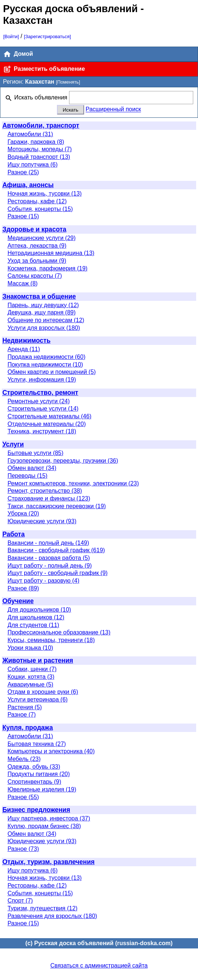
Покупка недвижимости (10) (45, 365)
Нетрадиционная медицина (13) (51, 253)
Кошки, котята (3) (31, 677)
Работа (13, 534)
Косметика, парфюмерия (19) (47, 268)
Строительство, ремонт (40, 393)
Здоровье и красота (34, 229)
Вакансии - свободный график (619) (56, 550)
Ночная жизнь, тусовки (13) (44, 194)
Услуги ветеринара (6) (37, 700)
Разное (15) (23, 216)
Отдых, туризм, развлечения (48, 862)
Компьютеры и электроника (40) (51, 751)
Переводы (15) (27, 476)
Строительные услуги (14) (43, 409)
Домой (18, 54)
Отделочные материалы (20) (46, 424)
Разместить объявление (44, 69)
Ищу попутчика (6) (32, 165)
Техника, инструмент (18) (42, 431)
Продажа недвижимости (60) (46, 357)
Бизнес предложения (36, 810)
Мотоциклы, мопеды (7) (39, 149)
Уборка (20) (23, 513)
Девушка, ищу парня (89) (41, 312)
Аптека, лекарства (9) (37, 246)
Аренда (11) (24, 349)
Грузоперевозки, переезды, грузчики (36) (63, 461)
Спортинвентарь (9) (34, 782)
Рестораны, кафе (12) (37, 201)
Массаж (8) (22, 283)
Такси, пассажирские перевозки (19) (57, 506)
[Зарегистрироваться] (47, 37)
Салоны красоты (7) (35, 276)
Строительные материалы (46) (49, 416)
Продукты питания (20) (39, 774)
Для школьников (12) (36, 617)
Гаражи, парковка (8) (36, 142)
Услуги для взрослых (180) (44, 328)
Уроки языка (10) (30, 648)
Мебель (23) (24, 759)
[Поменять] (68, 82)
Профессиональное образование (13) (59, 632)
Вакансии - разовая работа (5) (48, 558)
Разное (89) (23, 588)
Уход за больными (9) (37, 261)
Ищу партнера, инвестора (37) (49, 818)
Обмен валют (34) (32, 468)
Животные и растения (38, 660)
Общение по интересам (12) (46, 320)
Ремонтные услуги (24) (38, 401)
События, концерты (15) (40, 209)
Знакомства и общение (39, 296)
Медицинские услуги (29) (41, 238)
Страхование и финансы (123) (49, 498)
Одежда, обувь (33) (34, 767)
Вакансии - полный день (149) (48, 543)
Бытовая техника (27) (37, 744)
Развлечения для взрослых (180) (52, 916)
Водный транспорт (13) (39, 157)
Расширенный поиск (113, 110)
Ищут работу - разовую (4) (43, 581)
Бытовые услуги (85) (35, 453)
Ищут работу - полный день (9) (50, 566)
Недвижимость (26, 340)
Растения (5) (25, 707)
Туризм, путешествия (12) (42, 908)
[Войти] (11, 37)
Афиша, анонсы (28, 185)
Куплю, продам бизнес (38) (44, 826)
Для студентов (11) (33, 625)
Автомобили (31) (30, 134)
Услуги (13, 444)
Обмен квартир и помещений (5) (51, 372)
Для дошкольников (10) (39, 610)
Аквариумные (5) (30, 684)
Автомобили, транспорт (41, 125)
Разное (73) (23, 849)
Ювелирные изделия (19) (42, 789)
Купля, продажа (28, 728)
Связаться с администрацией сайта (99, 966)
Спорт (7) (20, 901)
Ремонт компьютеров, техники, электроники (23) (73, 483)
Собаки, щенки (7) (32, 669)
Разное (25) (23, 172)
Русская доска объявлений (70, 9)
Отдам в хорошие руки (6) (43, 692)
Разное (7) (21, 715)
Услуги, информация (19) (42, 380)
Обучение (18, 601)
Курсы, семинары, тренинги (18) (51, 640)
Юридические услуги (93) (42, 521)
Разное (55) (23, 797)
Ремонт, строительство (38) (45, 491)
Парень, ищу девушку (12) (43, 305)
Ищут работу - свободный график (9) (57, 573)
